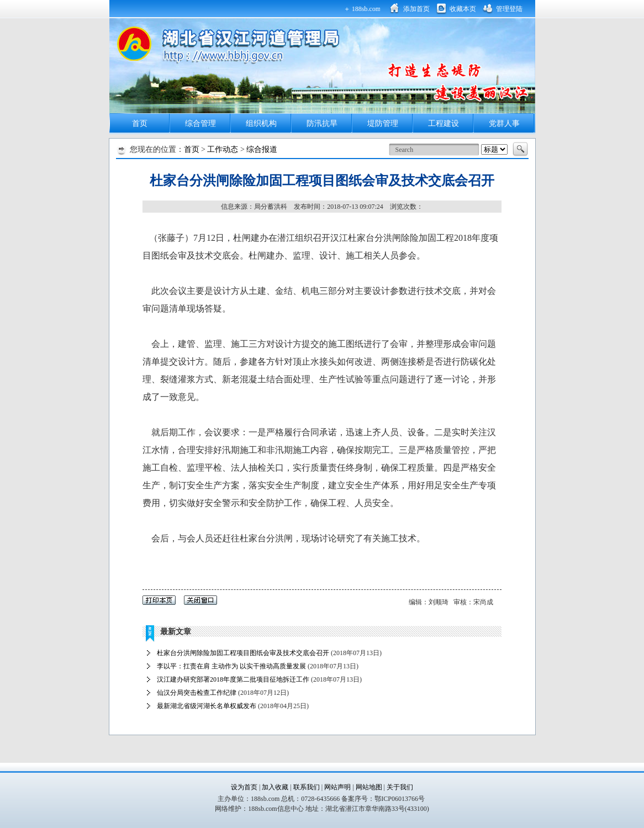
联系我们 (307, 787)
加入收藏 (275, 787)
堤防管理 (383, 123)
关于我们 (400, 787)
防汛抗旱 (322, 123)
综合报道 (262, 149)
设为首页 (244, 787)
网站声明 (338, 787)
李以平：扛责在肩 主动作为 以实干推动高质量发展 (231, 666)
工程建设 (444, 123)
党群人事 (504, 123)
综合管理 (200, 123)
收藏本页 (463, 9)
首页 (140, 123)
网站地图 (369, 787)
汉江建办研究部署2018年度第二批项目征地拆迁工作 (233, 679)
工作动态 (223, 149)
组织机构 (261, 123)
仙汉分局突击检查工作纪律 (197, 693)
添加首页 (416, 9)
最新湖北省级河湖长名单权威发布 (207, 706)
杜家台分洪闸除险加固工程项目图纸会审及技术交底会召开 (243, 653)
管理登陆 (509, 9)
